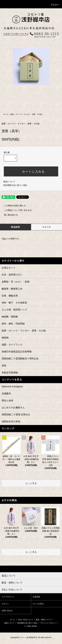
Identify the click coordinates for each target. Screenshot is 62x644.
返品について (9, 182)
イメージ (47, 227)
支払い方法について (26, 620)
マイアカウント (8, 597)
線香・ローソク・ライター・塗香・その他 (26, 114)
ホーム (6, 114)
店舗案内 (6, 393)
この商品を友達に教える (13, 206)
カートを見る (38, 604)
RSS (29, 626)
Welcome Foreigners (12, 386)
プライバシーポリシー (48, 623)
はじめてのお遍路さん (13, 407)
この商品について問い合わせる (16, 210)
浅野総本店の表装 (11, 421)
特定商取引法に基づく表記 (15, 185)
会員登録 (36, 597)
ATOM (34, 626)
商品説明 (15, 227)
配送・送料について (43, 620)
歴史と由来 (7, 400)
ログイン (5, 604)
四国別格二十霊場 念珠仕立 (16, 414)
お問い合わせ (7, 611)
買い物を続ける (9, 215)
